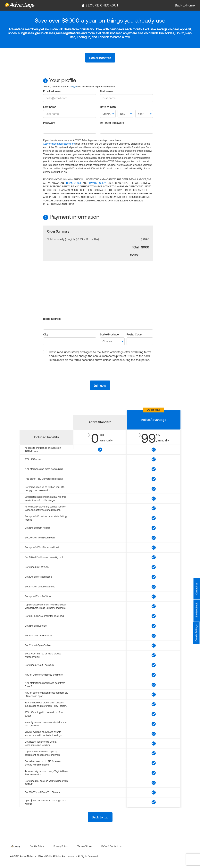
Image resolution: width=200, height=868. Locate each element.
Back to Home (185, 5)
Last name (50, 107)
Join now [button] (100, 386)
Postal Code (134, 334)
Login (74, 87)
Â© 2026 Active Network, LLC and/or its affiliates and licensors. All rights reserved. (54, 856)
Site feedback (196, 610)
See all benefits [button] (100, 58)
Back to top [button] (100, 817)
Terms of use (84, 846)
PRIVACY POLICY (97, 183)
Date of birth (108, 107)
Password (49, 123)
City (46, 334)
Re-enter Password (112, 123)
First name (107, 91)
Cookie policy (37, 846)
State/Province (109, 334)
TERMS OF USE (74, 183)
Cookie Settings (196, 633)
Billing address (52, 319)
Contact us (196, 589)
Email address (52, 91)
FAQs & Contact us (111, 846)
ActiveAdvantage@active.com (59, 144)
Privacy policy (61, 846)
